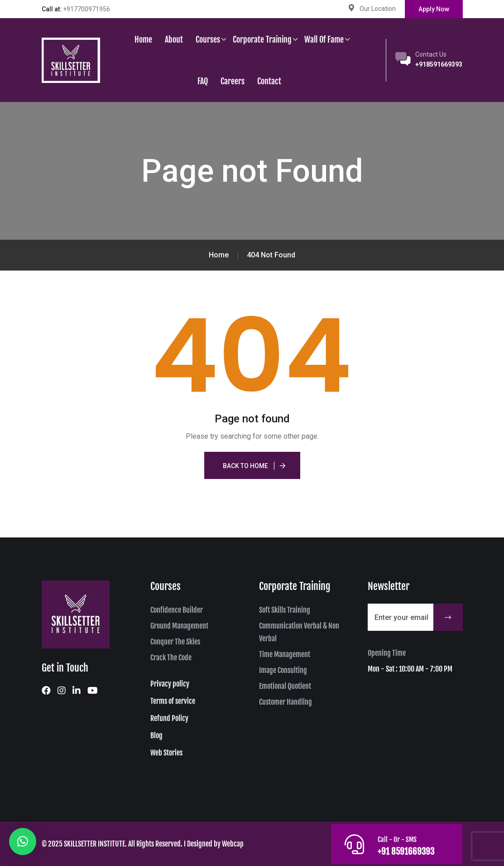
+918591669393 (439, 64)
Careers (233, 81)
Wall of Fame (324, 39)
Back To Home (245, 466)
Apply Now (434, 9)
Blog (156, 735)
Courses (208, 39)
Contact (269, 81)
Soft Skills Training (285, 610)
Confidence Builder (177, 610)
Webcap (233, 844)
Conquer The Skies (175, 642)
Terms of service (173, 701)
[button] (23, 842)
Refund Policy (169, 718)
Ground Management (179, 626)
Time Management (285, 654)
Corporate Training (262, 39)
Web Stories (166, 753)
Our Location (378, 9)
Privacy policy (170, 684)
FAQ (203, 81)
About (174, 39)
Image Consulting (283, 670)
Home (143, 39)
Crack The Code (171, 658)
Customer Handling (286, 702)
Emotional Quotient (285, 686)
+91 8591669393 (405, 851)
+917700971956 (86, 9)
